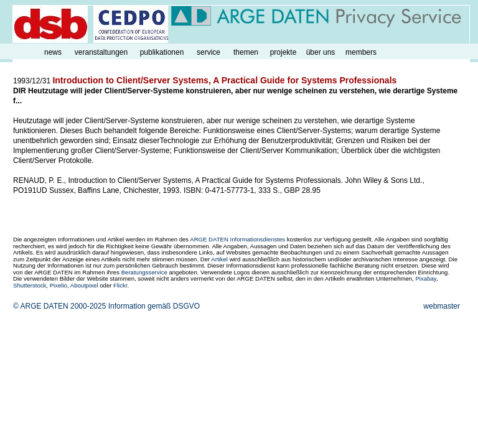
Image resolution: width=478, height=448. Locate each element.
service (209, 52)
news (53, 52)
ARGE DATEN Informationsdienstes (237, 239)
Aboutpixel (84, 285)
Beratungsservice (144, 272)
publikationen (162, 52)
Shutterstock (30, 285)
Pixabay (425, 278)
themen (246, 52)
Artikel (219, 259)
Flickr (120, 285)
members (361, 52)
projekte (284, 52)
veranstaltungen (101, 52)
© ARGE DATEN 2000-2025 (59, 306)
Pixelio (59, 285)
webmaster (442, 306)
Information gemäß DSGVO (154, 306)
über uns (321, 52)
